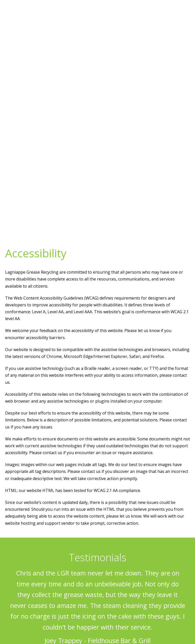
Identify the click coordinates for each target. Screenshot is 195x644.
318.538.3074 (170, 8)
